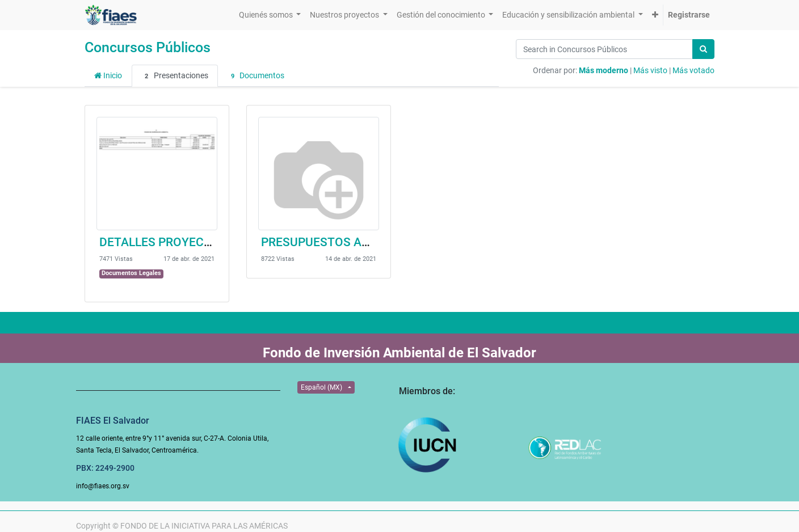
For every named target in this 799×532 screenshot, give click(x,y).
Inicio (108, 75)
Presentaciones (175, 76)
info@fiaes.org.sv (103, 486)
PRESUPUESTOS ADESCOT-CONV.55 (359, 242)
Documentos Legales (131, 273)
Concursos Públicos (148, 47)
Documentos (256, 76)
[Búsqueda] (703, 49)
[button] (655, 15)
